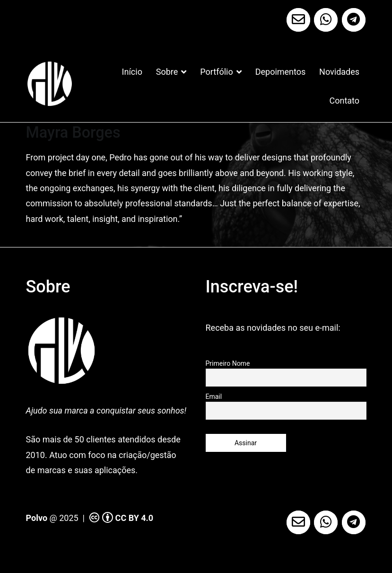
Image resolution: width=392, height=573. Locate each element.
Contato (345, 101)
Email (214, 397)
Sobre (167, 72)
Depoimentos (281, 72)
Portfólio (216, 72)
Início (132, 72)
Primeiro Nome (228, 363)
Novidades (339, 72)
